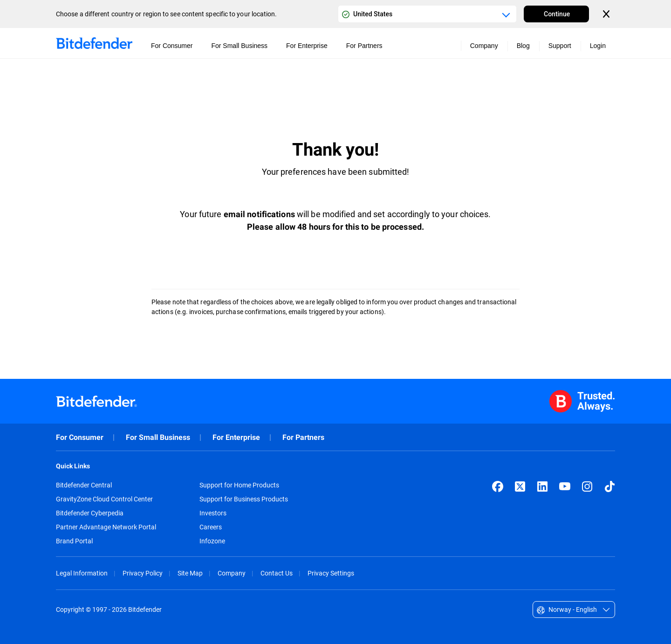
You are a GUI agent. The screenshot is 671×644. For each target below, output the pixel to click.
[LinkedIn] (542, 486)
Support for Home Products (239, 485)
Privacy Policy (143, 573)
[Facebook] (498, 486)
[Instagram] (587, 486)
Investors (213, 513)
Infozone (212, 541)
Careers (211, 527)
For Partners (303, 437)
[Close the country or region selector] (607, 14)
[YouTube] (565, 486)
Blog (523, 46)
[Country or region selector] (427, 14)
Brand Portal (74, 541)
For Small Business (158, 437)
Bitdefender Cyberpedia (90, 513)
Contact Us (277, 573)
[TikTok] (609, 486)
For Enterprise (236, 437)
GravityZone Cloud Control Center (104, 499)
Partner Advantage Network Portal (106, 527)
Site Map (190, 573)
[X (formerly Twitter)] (520, 486)
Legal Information (82, 573)
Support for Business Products (244, 499)
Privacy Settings (331, 573)
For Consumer (80, 437)
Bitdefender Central (84, 485)
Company (232, 573)
